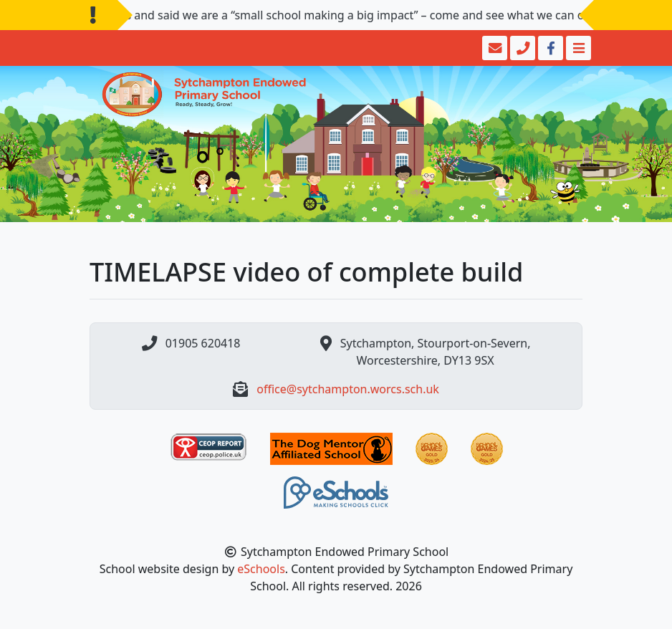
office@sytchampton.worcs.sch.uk (348, 389)
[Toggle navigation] (577, 48)
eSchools (261, 569)
